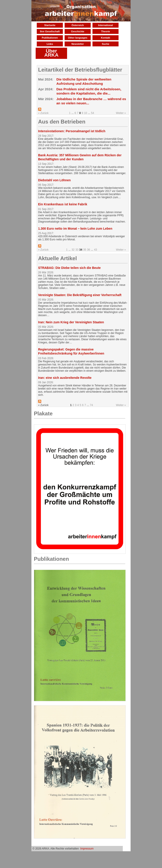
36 (89, 250)
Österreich (78, 25)
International (105, 25)
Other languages (78, 38)
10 (85, 113)
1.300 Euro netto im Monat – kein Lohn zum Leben (75, 229)
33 (77, 250)
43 (95, 250)
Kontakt (106, 38)
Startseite (50, 25)
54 (93, 113)
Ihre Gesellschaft (50, 31)
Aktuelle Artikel (57, 258)
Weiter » (121, 113)
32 (73, 250)
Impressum (87, 849)
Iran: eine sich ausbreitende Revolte (65, 378)
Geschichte (78, 31)
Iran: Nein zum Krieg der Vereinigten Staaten (71, 322)
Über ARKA (51, 53)
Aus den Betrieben (62, 122)
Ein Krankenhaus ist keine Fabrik (63, 204)
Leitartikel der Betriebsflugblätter (80, 70)
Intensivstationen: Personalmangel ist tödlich (72, 131)
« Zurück (43, 113)
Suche (106, 44)
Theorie (106, 31)
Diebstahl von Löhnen (54, 180)
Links (50, 44)
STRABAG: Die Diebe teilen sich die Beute (69, 268)
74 (91, 405)
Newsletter (78, 44)
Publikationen (50, 38)
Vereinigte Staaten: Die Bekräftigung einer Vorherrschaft (80, 295)
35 (85, 250)
